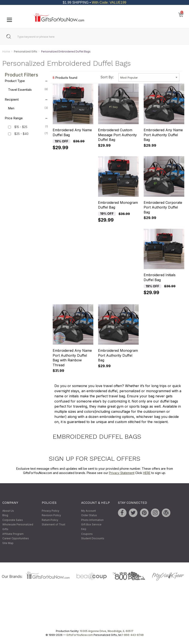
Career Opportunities (16, 539)
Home (6, 51)
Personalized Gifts (26, 51)
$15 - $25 (21, 127)
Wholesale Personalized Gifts (18, 527)
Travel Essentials (28, 89)
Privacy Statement (122, 473)
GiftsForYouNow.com (80, 635)
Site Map (8, 543)
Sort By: (107, 77)
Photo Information (92, 520)
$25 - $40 (21, 134)
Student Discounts (93, 539)
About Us (8, 511)
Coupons (87, 534)
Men (28, 108)
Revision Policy (51, 515)
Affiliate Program (13, 534)
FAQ (84, 529)
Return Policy (50, 520)
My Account (89, 511)
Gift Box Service (91, 525)
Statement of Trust (54, 525)
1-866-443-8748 (133, 635)
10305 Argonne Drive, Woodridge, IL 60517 (107, 631)
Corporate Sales (13, 520)
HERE (147, 473)
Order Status (89, 515)
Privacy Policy (51, 511)
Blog (5, 515)
